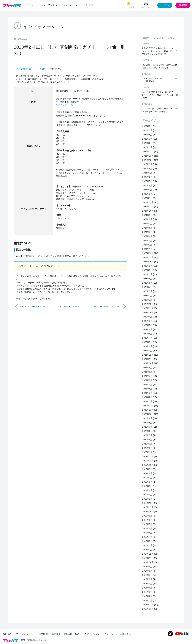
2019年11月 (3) (150, 461)
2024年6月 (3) (149, 228)
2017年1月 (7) (149, 600)
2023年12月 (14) (150, 253)
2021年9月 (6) (149, 368)
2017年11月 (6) (150, 558)
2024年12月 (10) (150, 202)
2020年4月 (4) (149, 440)
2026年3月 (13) (150, 139)
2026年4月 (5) (149, 135)
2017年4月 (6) (149, 588)
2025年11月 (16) (150, 156)
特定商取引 (44, 634)
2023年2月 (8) (149, 296)
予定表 (51, 5)
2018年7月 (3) (149, 524)
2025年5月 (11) (150, 181)
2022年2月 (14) (150, 346)
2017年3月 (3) (149, 592)
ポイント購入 (128, 5)
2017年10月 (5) (150, 562)
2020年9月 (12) (150, 418)
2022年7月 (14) (150, 325)
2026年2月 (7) (149, 143)
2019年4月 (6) (149, 490)
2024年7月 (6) (149, 224)
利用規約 (7, 634)
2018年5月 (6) (149, 533)
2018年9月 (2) (149, 516)
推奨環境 (56, 634)
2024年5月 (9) (149, 232)
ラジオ (30, 5)
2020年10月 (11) (150, 414)
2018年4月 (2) (149, 537)
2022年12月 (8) (150, 304)
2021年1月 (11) (150, 401)
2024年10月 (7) (150, 211)
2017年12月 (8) (150, 554)
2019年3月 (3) (149, 495)
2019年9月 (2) (149, 469)
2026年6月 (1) (149, 126)
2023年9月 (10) (150, 266)
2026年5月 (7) (149, 130)
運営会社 (68, 634)
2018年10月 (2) (150, 512)
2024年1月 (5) (149, 249)
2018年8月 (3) (149, 520)
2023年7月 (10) (150, 274)
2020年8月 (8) (149, 423)
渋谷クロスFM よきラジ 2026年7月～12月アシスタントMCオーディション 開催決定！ (160, 95)
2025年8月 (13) (150, 168)
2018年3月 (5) (149, 541)
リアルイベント (110, 634)
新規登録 (183, 5)
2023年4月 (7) (149, 287)
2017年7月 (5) (149, 575)
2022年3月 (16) (150, 342)
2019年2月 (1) (149, 499)
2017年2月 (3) (149, 596)
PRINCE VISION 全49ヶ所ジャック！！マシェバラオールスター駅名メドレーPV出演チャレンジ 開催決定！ (160, 51)
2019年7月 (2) (149, 478)
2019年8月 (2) (149, 473)
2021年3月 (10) (150, 393)
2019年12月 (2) (150, 456)
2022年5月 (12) (150, 334)
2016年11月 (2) (150, 609)
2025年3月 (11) (150, 190)
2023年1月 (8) (149, 300)
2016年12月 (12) (150, 605)
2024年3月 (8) (149, 240)
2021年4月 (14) (150, 389)
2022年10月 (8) (150, 312)
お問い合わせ (126, 634)
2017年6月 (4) (149, 579)
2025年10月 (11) (150, 160)
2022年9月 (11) (150, 317)
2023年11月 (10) (150, 257)
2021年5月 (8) (149, 384)
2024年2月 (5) (149, 245)
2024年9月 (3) (149, 215)
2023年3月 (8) (149, 291)
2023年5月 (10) (150, 283)
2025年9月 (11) (150, 164)
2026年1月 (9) (149, 147)
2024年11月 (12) (150, 207)
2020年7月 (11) (150, 427)
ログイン (165, 5)
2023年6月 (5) (149, 279)
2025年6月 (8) (149, 177)
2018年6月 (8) (149, 528)
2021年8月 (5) (149, 372)
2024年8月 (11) (150, 219)
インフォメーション (70, 5)
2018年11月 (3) (150, 507)
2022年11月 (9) (150, 308)
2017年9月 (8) (149, 567)
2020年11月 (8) (150, 410)
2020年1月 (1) (149, 452)
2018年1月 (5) (149, 550)
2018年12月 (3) (150, 503)
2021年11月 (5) (150, 359)
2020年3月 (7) (149, 444)
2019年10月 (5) (150, 465)
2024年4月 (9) (149, 236)
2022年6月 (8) (149, 329)
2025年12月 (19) (150, 152)
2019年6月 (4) (149, 482)
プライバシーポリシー (25, 634)
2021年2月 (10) (150, 397)
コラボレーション (91, 634)
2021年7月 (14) (150, 376)
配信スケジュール (65, 105)
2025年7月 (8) (149, 173)
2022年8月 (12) (150, 321)
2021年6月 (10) (150, 380)
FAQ (77, 634)
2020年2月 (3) (149, 448)
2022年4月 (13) (150, 338)
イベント (41, 5)
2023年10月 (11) (150, 262)
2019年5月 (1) (149, 486)
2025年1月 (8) (149, 198)
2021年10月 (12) (150, 363)
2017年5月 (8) (149, 584)
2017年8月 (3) (149, 571)
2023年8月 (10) (150, 270)
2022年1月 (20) (150, 351)
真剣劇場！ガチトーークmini (32, 69)
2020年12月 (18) (150, 406)
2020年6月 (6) (149, 431)
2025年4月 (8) (149, 185)
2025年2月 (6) (149, 194)
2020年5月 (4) (149, 435)
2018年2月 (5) (149, 545)
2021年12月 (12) (150, 355)
